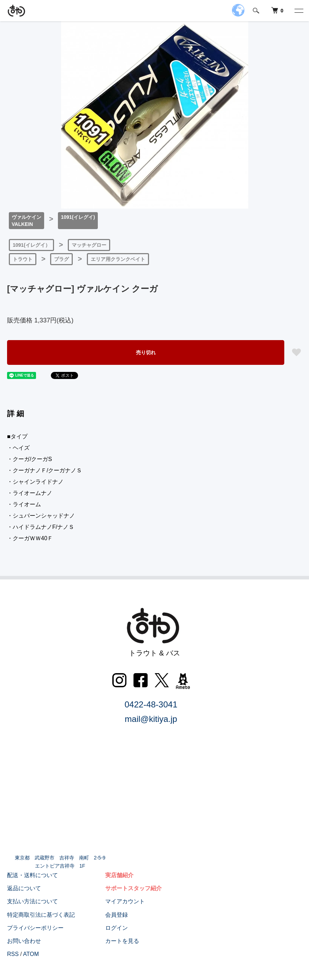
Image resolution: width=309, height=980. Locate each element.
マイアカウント (125, 901)
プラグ (61, 259)
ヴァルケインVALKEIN (26, 221)
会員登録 (117, 915)
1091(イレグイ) (78, 217)
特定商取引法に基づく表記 (41, 915)
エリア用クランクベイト (118, 259)
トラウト (23, 259)
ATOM (31, 954)
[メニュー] (298, 11)
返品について (24, 888)
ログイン (117, 928)
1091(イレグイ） (31, 245)
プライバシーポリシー (35, 928)
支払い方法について (32, 901)
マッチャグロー (89, 245)
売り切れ (146, 352)
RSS (13, 954)
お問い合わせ (24, 941)
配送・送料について (32, 875)
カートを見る (122, 941)
